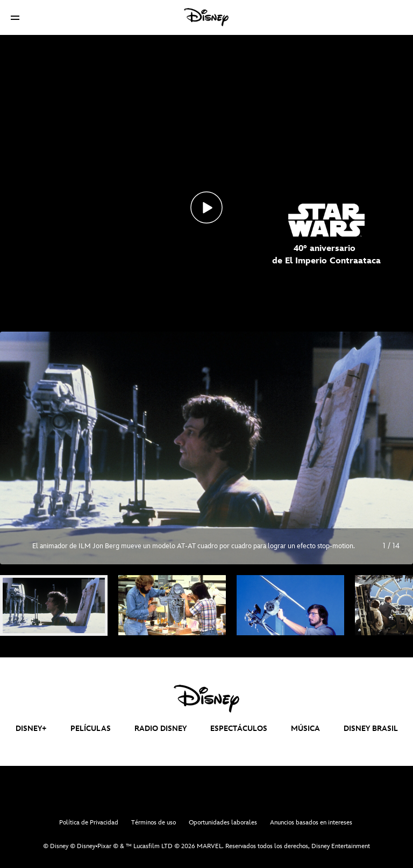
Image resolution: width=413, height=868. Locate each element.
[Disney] (206, 17)
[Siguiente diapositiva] (397, 448)
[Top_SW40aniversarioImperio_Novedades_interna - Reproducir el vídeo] (206, 207)
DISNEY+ (31, 729)
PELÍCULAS (91, 729)
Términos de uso (154, 823)
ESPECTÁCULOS (239, 729)
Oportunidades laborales (223, 823)
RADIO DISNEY (161, 729)
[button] (15, 17)
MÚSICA (305, 729)
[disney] (206, 699)
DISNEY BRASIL (371, 729)
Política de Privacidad (89, 823)
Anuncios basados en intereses (311, 823)
